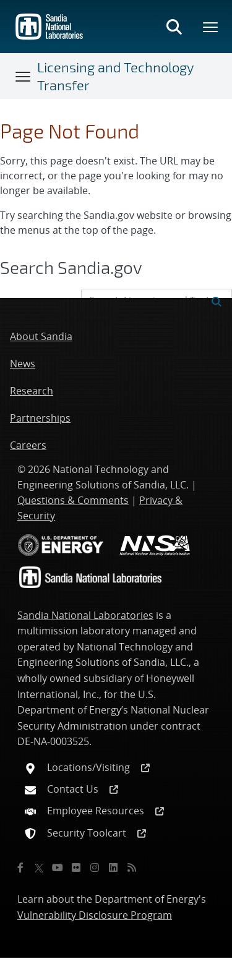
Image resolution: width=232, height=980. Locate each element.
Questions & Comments (73, 500)
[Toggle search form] (174, 27)
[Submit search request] (217, 300)
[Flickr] (76, 867)
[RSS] (132, 867)
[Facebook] (20, 867)
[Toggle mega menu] (211, 27)
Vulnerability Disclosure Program (95, 915)
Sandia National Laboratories (85, 615)
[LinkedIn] (113, 867)
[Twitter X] (39, 867)
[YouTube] (58, 867)
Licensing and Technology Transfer (115, 76)
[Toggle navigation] (24, 76)
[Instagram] (95, 867)
